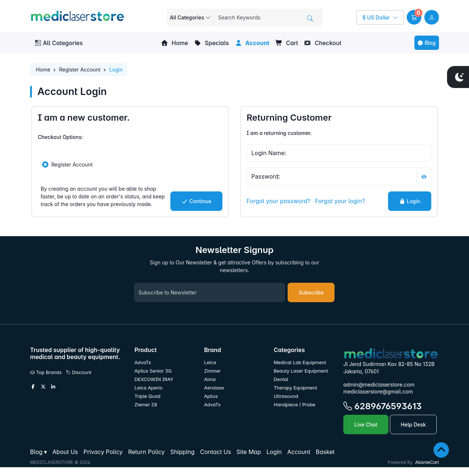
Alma (210, 379)
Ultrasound (286, 396)
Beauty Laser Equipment (301, 371)
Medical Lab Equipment (300, 363)
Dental (281, 379)
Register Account (80, 69)
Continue (196, 201)
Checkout (322, 43)
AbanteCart (427, 462)
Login (410, 201)
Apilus (211, 396)
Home (174, 43)
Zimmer (213, 371)
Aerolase (214, 388)
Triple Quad (147, 396)
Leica (210, 363)
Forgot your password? (278, 201)
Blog (427, 43)
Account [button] (252, 43)
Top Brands (46, 372)
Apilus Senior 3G (153, 371)
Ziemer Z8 (146, 405)
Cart (287, 43)
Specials (211, 43)
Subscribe (311, 292)
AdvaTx (143, 363)
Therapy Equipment (295, 388)
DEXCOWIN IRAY (154, 379)
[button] (414, 17)
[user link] (432, 17)
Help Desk (413, 424)
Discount (79, 372)
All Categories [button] (59, 43)
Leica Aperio (148, 388)
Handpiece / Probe (294, 405)
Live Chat (366, 424)
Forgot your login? (340, 201)
